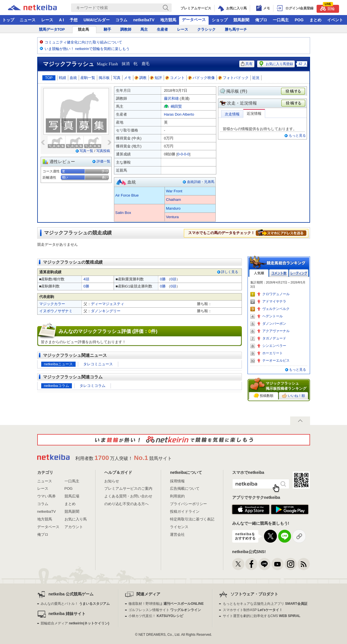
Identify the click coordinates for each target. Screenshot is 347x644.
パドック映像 (201, 78)
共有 (247, 64)
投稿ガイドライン (185, 511)
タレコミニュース (98, 364)
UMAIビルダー (97, 20)
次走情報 (232, 114)
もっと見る (297, 136)
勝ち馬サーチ (236, 29)
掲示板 (104, 78)
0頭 (173, 279)
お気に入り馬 (76, 519)
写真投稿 (103, 151)
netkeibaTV (144, 20)
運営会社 (177, 534)
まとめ (315, 20)
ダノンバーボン (274, 324)
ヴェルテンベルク (276, 309)
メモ (128, 78)
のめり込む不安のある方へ (126, 504)
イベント (335, 20)
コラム (121, 20)
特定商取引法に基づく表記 (192, 519)
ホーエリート (273, 353)
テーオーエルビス (276, 360)
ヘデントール (273, 316)
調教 (141, 78)
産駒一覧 (88, 78)
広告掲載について (185, 488)
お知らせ (112, 481)
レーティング (299, 273)
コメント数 (279, 273)
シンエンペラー (274, 346)
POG (299, 20)
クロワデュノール (276, 294)
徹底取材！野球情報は (166, 604)
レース (47, 20)
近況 (256, 78)
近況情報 (254, 113)
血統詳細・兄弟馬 (201, 182)
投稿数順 (263, 396)
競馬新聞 (241, 20)
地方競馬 (168, 20)
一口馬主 (281, 20)
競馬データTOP (52, 29)
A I (62, 20)
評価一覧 (103, 161)
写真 (117, 78)
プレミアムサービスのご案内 (128, 488)
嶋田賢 (176, 106)
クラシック (206, 29)
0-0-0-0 (183, 154)
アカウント (74, 527)
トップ (8, 20)
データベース (194, 20)
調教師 (126, 29)
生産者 (162, 29)
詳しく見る (230, 272)
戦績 (63, 78)
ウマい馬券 (46, 496)
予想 (74, 20)
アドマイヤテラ (274, 301)
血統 (73, 78)
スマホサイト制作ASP (253, 610)
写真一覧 (86, 151)
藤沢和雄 (171, 98)
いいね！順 (293, 396)
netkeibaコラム (57, 386)
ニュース (28, 20)
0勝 (163, 279)
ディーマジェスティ (108, 304)
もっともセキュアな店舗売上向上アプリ (265, 604)
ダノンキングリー (106, 311)
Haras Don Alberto (179, 114)
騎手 (107, 29)
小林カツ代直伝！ (156, 616)
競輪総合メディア (75, 623)
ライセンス (179, 527)
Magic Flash (108, 64)
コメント (175, 78)
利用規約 (177, 496)
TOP (49, 78)
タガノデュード (274, 338)
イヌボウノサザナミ (56, 311)
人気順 (259, 273)
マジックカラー (52, 304)
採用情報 (177, 481)
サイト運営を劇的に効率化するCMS (262, 616)
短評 (156, 78)
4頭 (86, 279)
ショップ (220, 20)
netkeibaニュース (58, 364)
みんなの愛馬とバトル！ (75, 604)
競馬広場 (72, 496)
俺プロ (261, 20)
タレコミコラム (93, 386)
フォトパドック (233, 78)
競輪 (327, 8)
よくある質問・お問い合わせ (128, 496)
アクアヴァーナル (276, 331)
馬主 (144, 29)
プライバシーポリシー (188, 504)
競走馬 (83, 29)
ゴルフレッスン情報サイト (165, 610)
